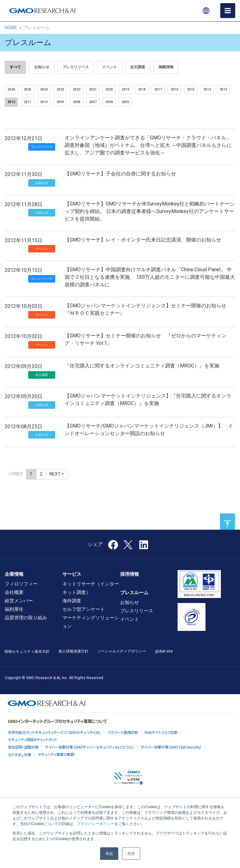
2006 (109, 102)
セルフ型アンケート (84, 609)
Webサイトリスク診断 (161, 732)
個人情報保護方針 (73, 651)
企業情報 (14, 574)
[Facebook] (113, 547)
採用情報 (130, 574)
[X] (129, 544)
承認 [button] (109, 854)
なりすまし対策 (19, 754)
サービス (72, 574)
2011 (28, 102)
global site (164, 651)
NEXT (55, 474)
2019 (125, 89)
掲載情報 (166, 67)
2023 (60, 89)
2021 (93, 89)
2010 (44, 102)
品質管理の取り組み (26, 618)
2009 (60, 102)
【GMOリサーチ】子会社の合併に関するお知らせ (120, 174)
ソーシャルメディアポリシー (122, 651)
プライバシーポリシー (96, 824)
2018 (142, 89)
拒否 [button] (131, 854)
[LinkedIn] (144, 547)
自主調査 (138, 67)
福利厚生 (14, 609)
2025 (28, 89)
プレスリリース (76, 67)
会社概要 (14, 592)
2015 (191, 89)
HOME (11, 28)
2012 (11, 102)
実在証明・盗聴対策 (23, 747)
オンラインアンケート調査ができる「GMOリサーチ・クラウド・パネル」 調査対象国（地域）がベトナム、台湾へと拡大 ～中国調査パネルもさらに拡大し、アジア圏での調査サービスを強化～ (148, 145)
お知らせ (42, 67)
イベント (109, 67)
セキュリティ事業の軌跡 (56, 754)
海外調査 (72, 601)
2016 (174, 89)
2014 (207, 89)
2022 (77, 89)
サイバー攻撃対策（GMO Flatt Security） (171, 747)
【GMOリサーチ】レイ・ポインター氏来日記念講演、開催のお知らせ (143, 240)
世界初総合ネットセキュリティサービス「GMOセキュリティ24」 (54, 732)
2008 (77, 102)
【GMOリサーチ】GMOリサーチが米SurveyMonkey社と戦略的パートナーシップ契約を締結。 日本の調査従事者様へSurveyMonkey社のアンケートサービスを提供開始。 (150, 211)
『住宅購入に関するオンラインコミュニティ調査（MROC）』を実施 (142, 366)
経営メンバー (19, 601)
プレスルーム (134, 593)
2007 (93, 102)
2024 (44, 89)
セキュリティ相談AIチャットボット (33, 739)
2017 (158, 89)
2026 (11, 89)
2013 (223, 89)
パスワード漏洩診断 (123, 732)
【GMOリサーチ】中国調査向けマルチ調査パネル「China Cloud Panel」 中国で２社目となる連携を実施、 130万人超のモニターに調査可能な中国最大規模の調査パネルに (150, 277)
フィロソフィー (21, 584)
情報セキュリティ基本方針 (27, 652)
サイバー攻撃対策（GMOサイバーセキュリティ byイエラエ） (90, 747)
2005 (125, 102)
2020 (109, 89)
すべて (15, 67)
